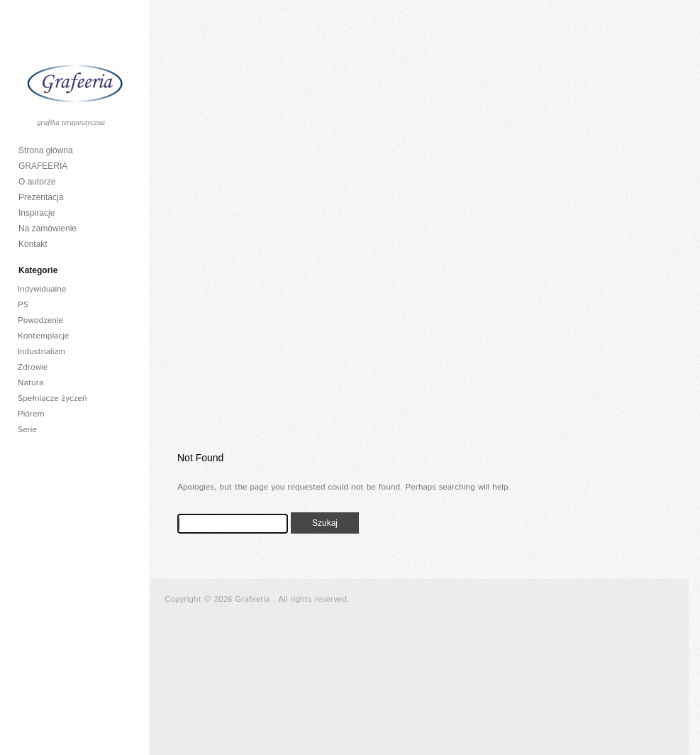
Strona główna (46, 150)
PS (23, 305)
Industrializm (41, 352)
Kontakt (33, 244)
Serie (27, 430)
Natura (30, 383)
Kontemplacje (44, 336)
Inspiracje (37, 213)
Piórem (31, 414)
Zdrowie (33, 367)
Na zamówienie (48, 228)
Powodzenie (40, 320)
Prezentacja (41, 197)
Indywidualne (42, 289)
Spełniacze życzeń (52, 398)
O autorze (37, 182)
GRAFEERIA (43, 166)
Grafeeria (254, 599)
